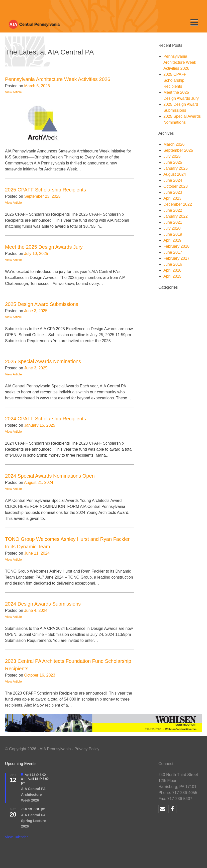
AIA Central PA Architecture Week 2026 (33, 794)
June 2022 (173, 210)
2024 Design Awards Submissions (43, 604)
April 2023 (172, 198)
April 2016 (172, 270)
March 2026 (174, 144)
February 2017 (176, 258)
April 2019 (172, 240)
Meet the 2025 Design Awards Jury (44, 247)
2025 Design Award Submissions (42, 304)
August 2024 (175, 174)
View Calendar (16, 837)
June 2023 (173, 192)
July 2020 (172, 228)
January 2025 (176, 168)
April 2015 (172, 276)
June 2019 (173, 234)
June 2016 (173, 264)
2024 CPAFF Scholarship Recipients (45, 419)
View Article (13, 92)
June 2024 (173, 180)
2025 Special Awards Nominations (43, 361)
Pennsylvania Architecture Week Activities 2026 (58, 79)
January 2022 (176, 216)
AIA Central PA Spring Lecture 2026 (33, 821)
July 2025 (172, 156)
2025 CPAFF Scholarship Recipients (45, 190)
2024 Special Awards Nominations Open (50, 476)
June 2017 (173, 252)
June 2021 (173, 222)
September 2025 (178, 150)
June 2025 (173, 162)
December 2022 (178, 204)
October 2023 (176, 186)
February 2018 (176, 246)
